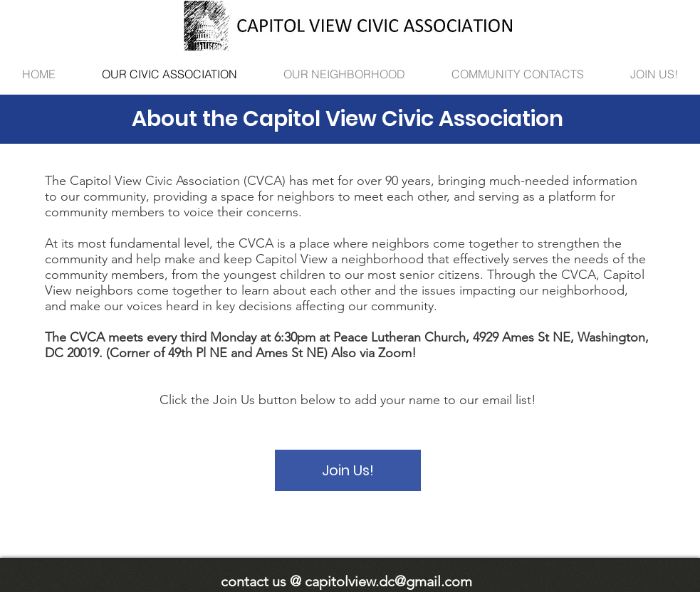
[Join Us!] (348, 470)
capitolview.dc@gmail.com (388, 581)
